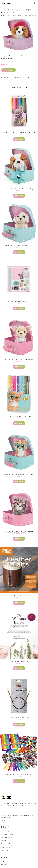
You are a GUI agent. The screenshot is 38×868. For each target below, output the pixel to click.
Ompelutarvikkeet (7, 844)
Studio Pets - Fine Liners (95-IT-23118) (19, 416)
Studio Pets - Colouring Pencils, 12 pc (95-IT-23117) (19, 132)
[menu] (35, 3)
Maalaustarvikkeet (7, 837)
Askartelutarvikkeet (7, 834)
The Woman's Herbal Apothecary (19, 661)
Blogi (3, 862)
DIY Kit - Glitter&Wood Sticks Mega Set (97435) (19, 774)
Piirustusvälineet (6, 847)
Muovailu (4, 841)
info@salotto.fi (6, 821)
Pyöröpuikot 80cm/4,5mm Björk (19, 718)
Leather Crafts (19, 596)
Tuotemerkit (13, 56)
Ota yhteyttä (5, 865)
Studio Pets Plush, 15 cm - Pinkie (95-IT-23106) (19, 360)
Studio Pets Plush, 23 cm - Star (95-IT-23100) (19, 189)
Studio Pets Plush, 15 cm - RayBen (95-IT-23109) (19, 475)
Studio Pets (20, 56)
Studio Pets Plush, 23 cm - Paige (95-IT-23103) (19, 532)
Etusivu (3, 15)
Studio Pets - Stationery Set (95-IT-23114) (19, 302)
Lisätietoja (9, 70)
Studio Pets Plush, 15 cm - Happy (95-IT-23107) (19, 245)
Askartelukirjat (6, 831)
